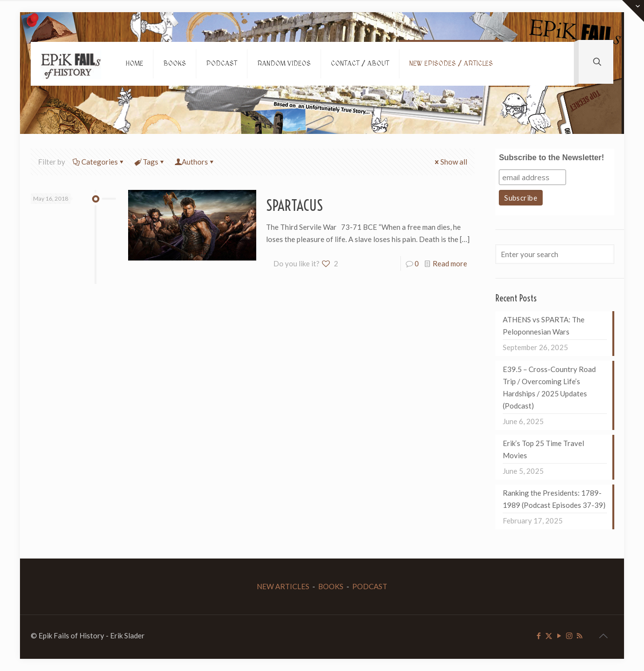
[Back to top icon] (603, 635)
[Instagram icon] (569, 635)
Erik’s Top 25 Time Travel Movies (543, 449)
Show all (450, 162)
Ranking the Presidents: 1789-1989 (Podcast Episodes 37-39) (554, 499)
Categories (99, 162)
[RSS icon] (579, 635)
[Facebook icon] (539, 635)
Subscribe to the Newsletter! (551, 158)
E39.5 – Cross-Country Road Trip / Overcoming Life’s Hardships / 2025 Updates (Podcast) (549, 387)
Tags (150, 162)
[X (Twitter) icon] (549, 635)
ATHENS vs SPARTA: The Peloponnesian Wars (544, 326)
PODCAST (370, 586)
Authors (195, 162)
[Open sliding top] (633, 11)
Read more (450, 263)
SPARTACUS (294, 205)
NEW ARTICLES (283, 586)
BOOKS (331, 586)
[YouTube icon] (559, 635)
